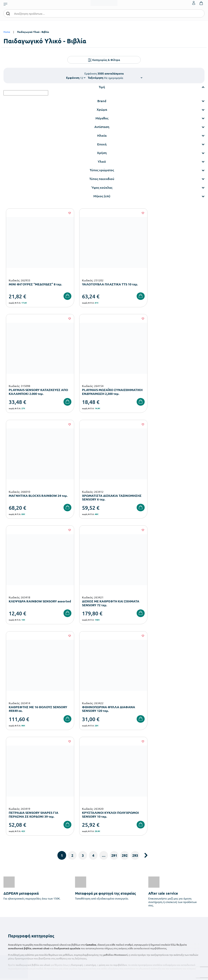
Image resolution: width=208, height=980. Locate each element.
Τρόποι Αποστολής (150, 883)
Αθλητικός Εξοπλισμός (84, 921)
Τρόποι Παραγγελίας (151, 872)
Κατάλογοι (112, 883)
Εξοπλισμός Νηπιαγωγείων (86, 888)
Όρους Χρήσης (167, 815)
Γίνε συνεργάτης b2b (117, 900)
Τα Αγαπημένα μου (184, 878)
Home (7, 32)
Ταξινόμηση (95, 78)
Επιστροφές (146, 889)
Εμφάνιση (73, 78)
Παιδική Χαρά (79, 915)
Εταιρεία (111, 872)
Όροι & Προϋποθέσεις (152, 895)
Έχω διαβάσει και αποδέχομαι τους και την (154, 817)
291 (114, 625)
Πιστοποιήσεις (114, 878)
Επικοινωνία (181, 883)
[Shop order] (123, 78)
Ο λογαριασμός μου (185, 872)
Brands (110, 889)
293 (135, 625)
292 (125, 625)
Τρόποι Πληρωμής (150, 878)
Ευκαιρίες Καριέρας (116, 895)
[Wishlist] (63, 213)
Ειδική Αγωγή (79, 927)
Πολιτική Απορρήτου (151, 900)
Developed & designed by (104, 975)
